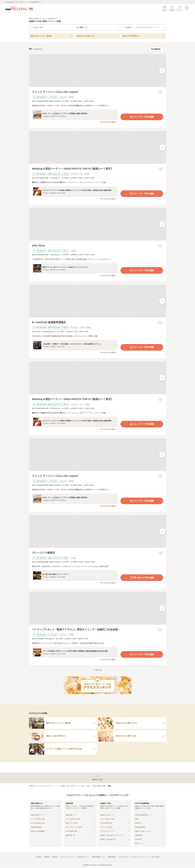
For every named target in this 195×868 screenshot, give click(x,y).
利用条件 (55, 857)
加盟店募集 (112, 857)
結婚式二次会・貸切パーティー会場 (73, 786)
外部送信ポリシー (84, 857)
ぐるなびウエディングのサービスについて (132, 857)
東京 (89, 786)
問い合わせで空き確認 (142, 578)
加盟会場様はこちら (99, 857)
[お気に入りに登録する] (160, 92)
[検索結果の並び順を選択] (158, 49)
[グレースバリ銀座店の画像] (98, 531)
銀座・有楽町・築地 (99, 786)
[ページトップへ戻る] (97, 778)
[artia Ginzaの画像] (98, 224)
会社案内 (38, 857)
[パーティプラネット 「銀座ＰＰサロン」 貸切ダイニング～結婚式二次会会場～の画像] (98, 608)
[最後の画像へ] (162, 71)
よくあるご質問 (154, 857)
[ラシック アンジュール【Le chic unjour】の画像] (98, 71)
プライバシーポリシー (68, 857)
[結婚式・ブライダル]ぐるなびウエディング (44, 786)
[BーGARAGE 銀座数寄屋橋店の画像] (98, 301)
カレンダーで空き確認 (142, 117)
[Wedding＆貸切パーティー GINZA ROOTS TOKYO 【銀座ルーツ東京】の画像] (98, 147)
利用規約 (47, 857)
